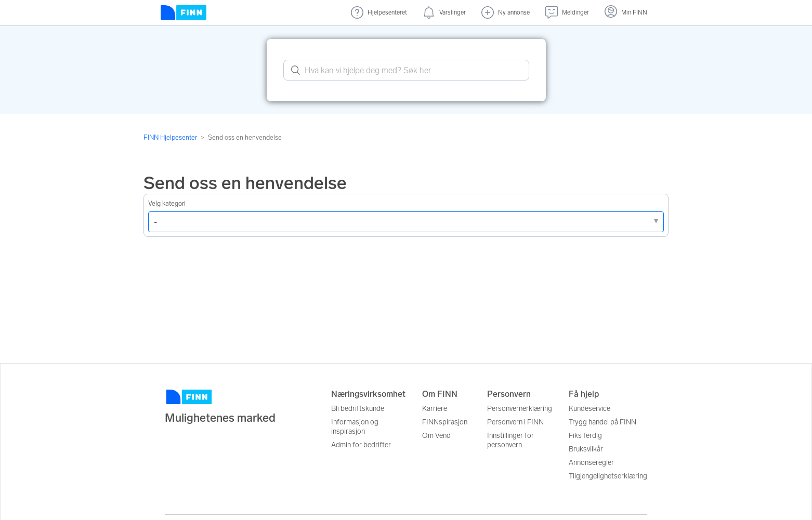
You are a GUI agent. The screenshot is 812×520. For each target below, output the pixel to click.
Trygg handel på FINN (603, 422)
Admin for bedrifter (361, 445)
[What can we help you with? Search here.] (406, 70)
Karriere (435, 409)
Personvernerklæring (520, 409)
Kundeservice (590, 409)
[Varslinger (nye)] (444, 13)
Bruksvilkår (586, 449)
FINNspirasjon (445, 422)
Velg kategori (167, 203)
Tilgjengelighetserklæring (608, 476)
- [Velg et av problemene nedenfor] (155, 222)
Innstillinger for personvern (510, 440)
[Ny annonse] (506, 13)
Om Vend (436, 436)
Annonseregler (591, 463)
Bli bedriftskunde (358, 409)
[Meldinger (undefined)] (567, 13)
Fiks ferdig (585, 436)
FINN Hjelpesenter (170, 137)
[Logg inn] (626, 13)
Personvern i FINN (515, 422)
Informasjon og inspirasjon (355, 427)
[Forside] (184, 13)
